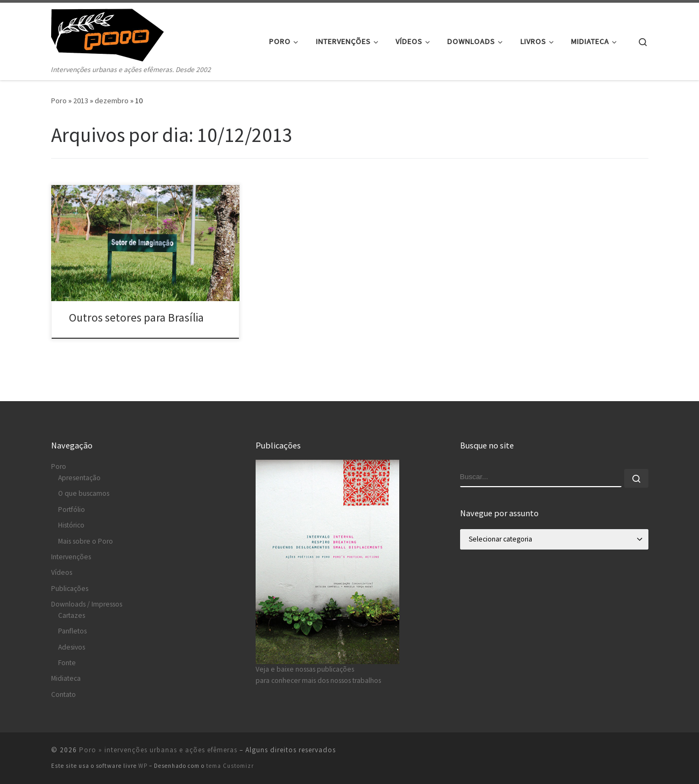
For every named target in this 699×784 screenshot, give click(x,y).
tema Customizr (230, 766)
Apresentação (79, 478)
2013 (81, 101)
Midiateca (66, 678)
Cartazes (72, 615)
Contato (63, 694)
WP (143, 766)
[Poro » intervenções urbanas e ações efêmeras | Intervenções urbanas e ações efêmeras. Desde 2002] (118, 33)
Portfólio (72, 509)
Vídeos (62, 572)
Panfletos (72, 631)
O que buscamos (84, 493)
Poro (59, 101)
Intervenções (71, 557)
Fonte (67, 663)
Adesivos (72, 647)
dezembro (112, 101)
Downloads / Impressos (87, 604)
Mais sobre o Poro (86, 541)
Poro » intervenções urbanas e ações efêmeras (158, 750)
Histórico (71, 525)
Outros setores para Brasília (136, 318)
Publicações (70, 589)
